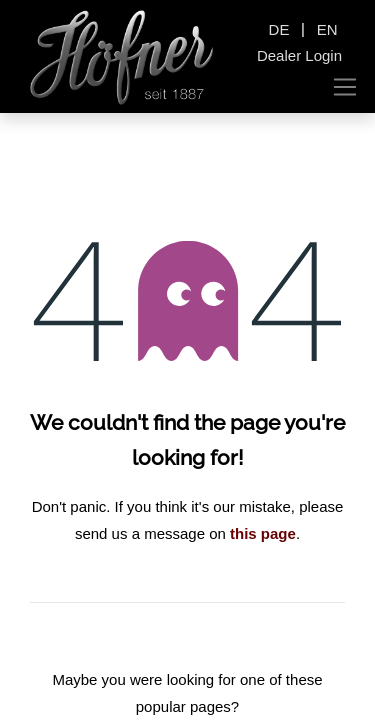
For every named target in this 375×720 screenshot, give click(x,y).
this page (263, 533)
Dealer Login (299, 55)
